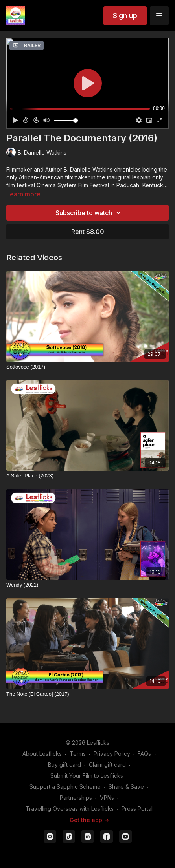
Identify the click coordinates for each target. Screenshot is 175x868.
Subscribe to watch (89, 213)
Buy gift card (64, 765)
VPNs (107, 798)
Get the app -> (89, 820)
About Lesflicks (42, 754)
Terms (78, 754)
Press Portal (137, 809)
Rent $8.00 (88, 232)
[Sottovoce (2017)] (87, 367)
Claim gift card (107, 765)
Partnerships (76, 798)
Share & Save (126, 787)
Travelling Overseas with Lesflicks (70, 809)
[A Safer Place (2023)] (87, 476)
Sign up (125, 16)
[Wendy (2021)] (87, 585)
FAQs (144, 754)
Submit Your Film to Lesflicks (87, 776)
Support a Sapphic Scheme (65, 787)
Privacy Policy (112, 754)
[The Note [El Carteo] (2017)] (87, 694)
